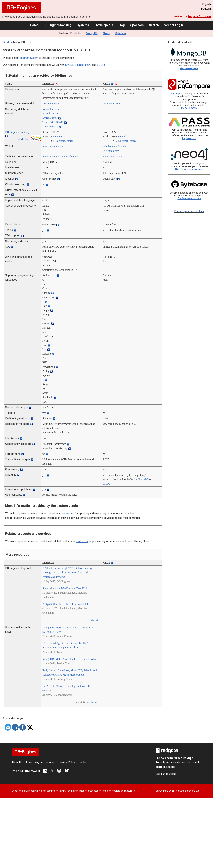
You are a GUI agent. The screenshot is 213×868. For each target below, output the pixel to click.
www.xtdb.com (111, 151)
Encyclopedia (104, 25)
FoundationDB (83, 65)
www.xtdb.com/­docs (114, 156)
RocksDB (143, 479)
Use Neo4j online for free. (189, 169)
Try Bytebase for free (189, 198)
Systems (83, 25)
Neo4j (106, 33)
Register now (189, 139)
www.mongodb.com (53, 146)
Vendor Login (174, 25)
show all (95, 620)
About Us (17, 762)
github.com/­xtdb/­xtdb (114, 146)
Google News (93, 702)
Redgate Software (199, 16)
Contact (83, 762)
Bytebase (121, 33)
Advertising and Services (41, 762)
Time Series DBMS (53, 122)
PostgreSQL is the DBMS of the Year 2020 (65, 604)
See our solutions (166, 774)
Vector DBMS (50, 126)
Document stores (64, 141)
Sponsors (137, 25)
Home (34, 25)
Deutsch (206, 9)
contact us (68, 513)
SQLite (101, 65)
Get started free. (189, 69)
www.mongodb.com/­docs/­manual (60, 156)
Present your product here (189, 211)
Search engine (50, 118)
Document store (51, 104)
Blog (122, 25)
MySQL (69, 65)
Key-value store (51, 109)
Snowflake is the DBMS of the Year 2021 (65, 588)
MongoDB (92, 33)
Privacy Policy (67, 762)
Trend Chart (23, 139)
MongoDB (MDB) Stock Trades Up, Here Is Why (69, 659)
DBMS (7, 42)
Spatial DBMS (50, 113)
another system (29, 58)
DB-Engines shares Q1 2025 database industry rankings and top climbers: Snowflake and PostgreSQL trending (67, 573)
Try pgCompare (189, 108)
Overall (59, 137)
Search (154, 25)
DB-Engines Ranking (58, 25)
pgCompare (177, 94)
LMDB (106, 484)
